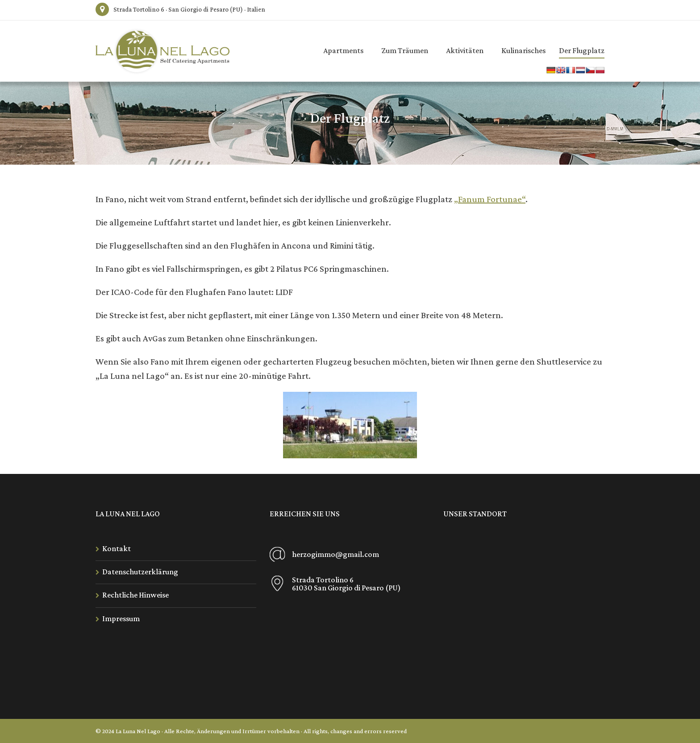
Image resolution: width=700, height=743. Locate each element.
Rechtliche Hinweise (135, 595)
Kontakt (117, 548)
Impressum (121, 618)
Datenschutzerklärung (140, 572)
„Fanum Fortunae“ (490, 199)
